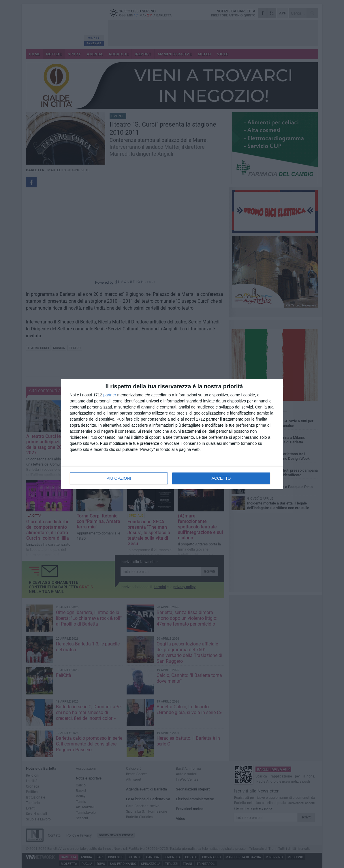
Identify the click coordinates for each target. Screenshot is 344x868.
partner (110, 395)
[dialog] (172, 434)
